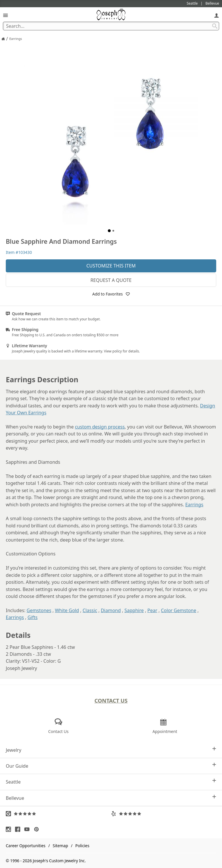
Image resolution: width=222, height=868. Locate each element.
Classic (90, 610)
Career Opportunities (26, 846)
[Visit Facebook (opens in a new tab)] (19, 829)
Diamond (111, 610)
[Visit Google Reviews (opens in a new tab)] (58, 814)
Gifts (33, 617)
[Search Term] (111, 26)
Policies (82, 846)
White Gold (67, 610)
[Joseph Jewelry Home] (3, 39)
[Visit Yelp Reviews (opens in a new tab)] (164, 814)
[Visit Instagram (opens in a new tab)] (10, 829)
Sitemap (60, 846)
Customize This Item (111, 266)
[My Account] (217, 15)
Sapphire (134, 610)
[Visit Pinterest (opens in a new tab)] (38, 829)
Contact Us (111, 700)
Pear (152, 610)
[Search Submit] (215, 26)
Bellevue (111, 798)
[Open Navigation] (5, 15)
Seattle (111, 782)
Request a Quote (111, 280)
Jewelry (111, 750)
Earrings (194, 505)
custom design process (100, 427)
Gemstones (39, 610)
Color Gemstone (179, 610)
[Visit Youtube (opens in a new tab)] (28, 829)
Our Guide (111, 766)
